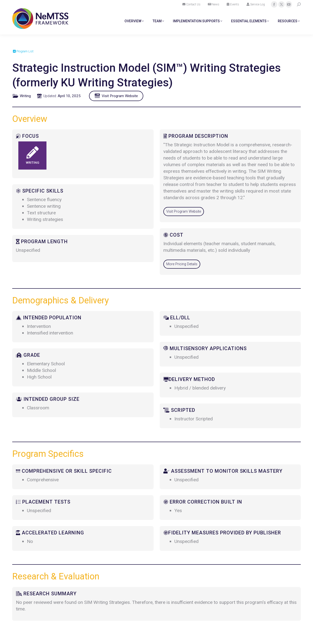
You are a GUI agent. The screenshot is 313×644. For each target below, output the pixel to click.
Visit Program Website (117, 96)
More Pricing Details (182, 264)
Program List (23, 51)
